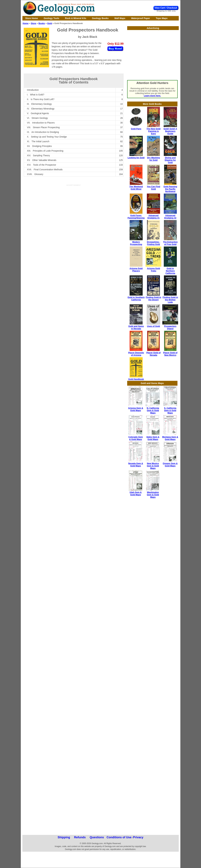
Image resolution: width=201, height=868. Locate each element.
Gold (50, 23)
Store (33, 23)
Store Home (32, 18)
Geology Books (100, 18)
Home (26, 23)
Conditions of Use (119, 837)
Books (42, 23)
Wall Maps (120, 18)
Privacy (138, 837)
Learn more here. (152, 96)
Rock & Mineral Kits (76, 18)
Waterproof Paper (140, 18)
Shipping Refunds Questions (81, 837)
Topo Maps (162, 18)
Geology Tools (51, 18)
